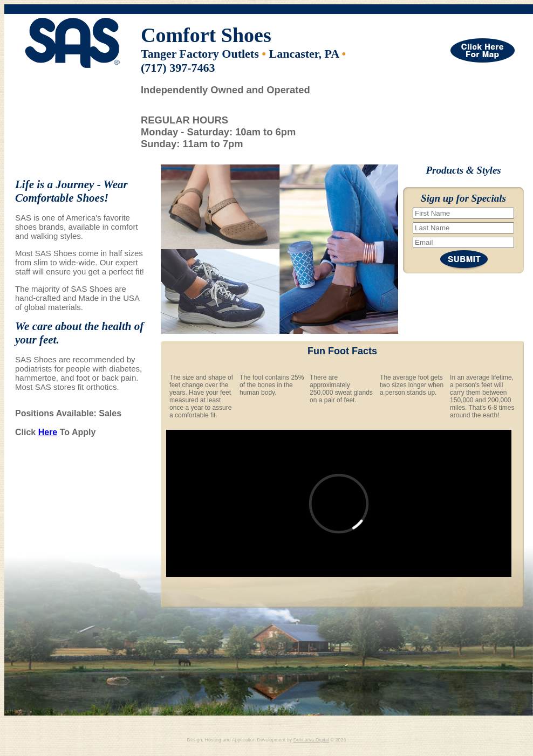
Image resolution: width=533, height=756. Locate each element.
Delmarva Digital (311, 740)
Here (48, 432)
